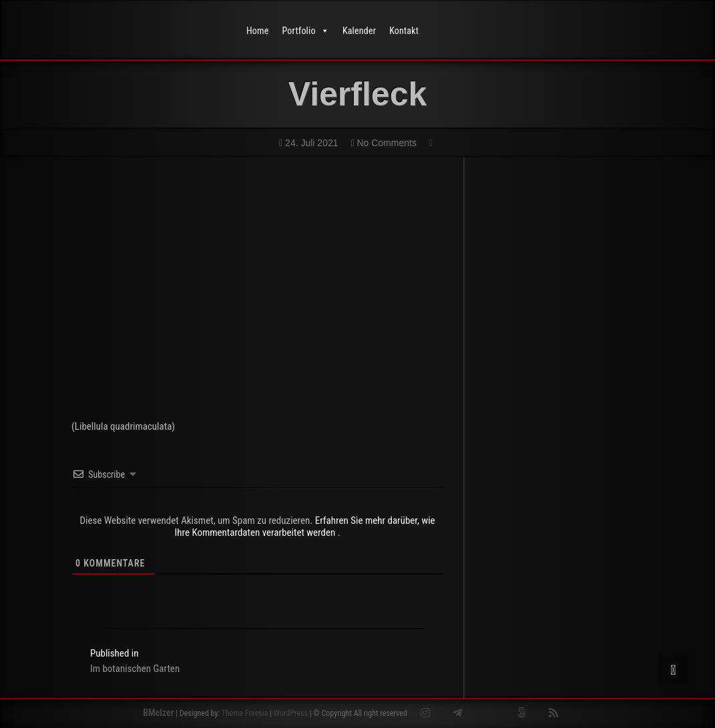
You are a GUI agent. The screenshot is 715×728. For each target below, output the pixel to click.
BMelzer (158, 713)
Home (258, 31)
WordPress (291, 713)
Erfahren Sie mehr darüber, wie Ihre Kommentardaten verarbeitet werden (305, 526)
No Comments (383, 143)
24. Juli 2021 (308, 143)
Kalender (359, 31)
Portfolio (306, 31)
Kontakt (404, 31)
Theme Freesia (245, 713)
